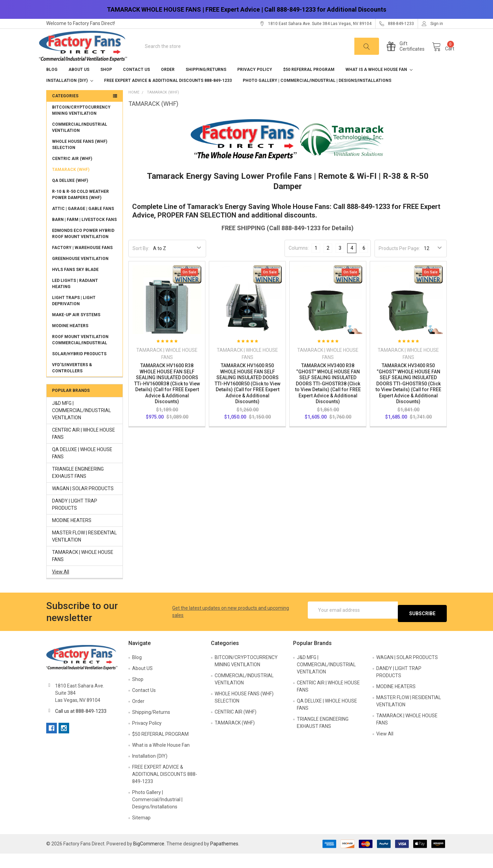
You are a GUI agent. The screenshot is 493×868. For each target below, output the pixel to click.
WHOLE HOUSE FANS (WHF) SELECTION (80, 159)
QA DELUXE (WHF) (70, 195)
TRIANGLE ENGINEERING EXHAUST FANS (78, 487)
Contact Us (136, 84)
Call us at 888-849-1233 (81, 726)
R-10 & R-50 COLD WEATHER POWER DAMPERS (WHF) (80, 209)
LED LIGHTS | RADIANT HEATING (75, 298)
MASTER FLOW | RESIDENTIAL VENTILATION (84, 551)
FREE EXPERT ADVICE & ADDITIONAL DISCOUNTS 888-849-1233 (168, 95)
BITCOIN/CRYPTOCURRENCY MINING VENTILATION (81, 125)
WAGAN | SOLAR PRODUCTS (83, 503)
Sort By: (141, 263)
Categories (65, 110)
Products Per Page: (399, 263)
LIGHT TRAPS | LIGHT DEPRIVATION (74, 315)
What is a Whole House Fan (379, 84)
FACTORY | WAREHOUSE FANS (82, 262)
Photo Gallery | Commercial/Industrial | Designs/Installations (317, 95)
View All (61, 586)
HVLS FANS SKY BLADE (75, 284)
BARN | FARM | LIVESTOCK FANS (84, 234)
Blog (52, 84)
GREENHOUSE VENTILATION (80, 273)
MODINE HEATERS (70, 340)
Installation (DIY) (70, 95)
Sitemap (141, 832)
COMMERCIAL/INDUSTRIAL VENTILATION (80, 142)
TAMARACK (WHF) (71, 184)
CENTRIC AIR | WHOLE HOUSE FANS (84, 448)
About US (79, 84)
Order (168, 84)
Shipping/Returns (206, 84)
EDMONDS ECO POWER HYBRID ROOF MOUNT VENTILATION (83, 248)
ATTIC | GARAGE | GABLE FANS (83, 223)
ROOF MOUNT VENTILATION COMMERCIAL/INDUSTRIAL (80, 354)
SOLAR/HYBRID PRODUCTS (79, 368)
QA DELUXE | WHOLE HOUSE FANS (82, 467)
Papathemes (224, 858)
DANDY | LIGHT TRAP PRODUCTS (75, 519)
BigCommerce (149, 858)
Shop (106, 84)
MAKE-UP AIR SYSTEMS (76, 329)
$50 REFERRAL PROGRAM (309, 84)
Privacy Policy (255, 84)
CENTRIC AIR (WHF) (72, 173)
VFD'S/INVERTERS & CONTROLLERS (72, 382)
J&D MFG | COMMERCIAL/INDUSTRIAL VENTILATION (81, 425)
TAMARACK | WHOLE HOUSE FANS (83, 570)
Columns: (299, 262)
